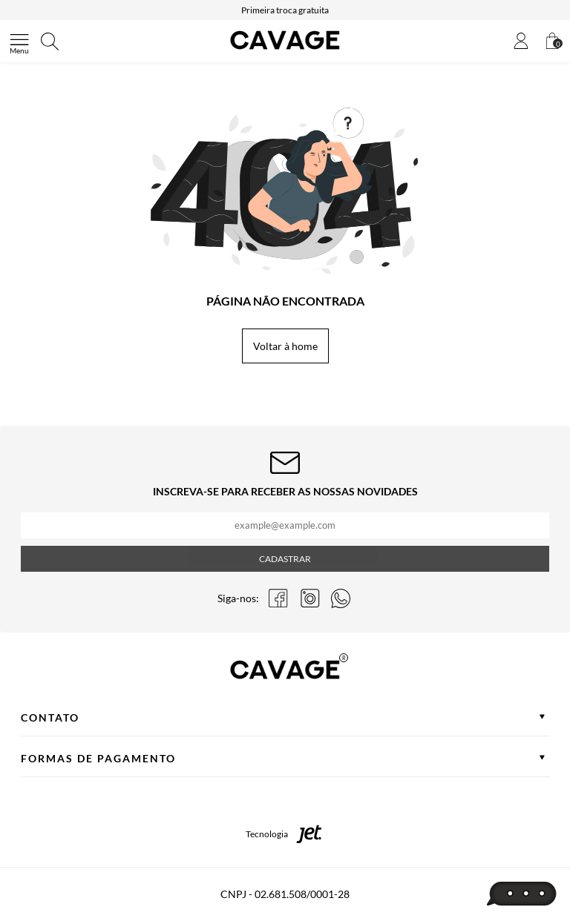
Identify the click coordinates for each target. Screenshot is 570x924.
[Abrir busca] (50, 42)
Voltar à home (285, 346)
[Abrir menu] (19, 42)
